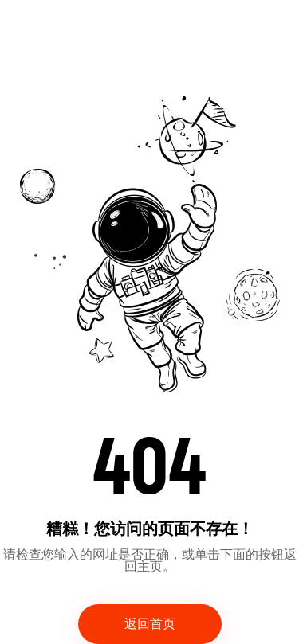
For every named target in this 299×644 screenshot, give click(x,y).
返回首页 (150, 624)
